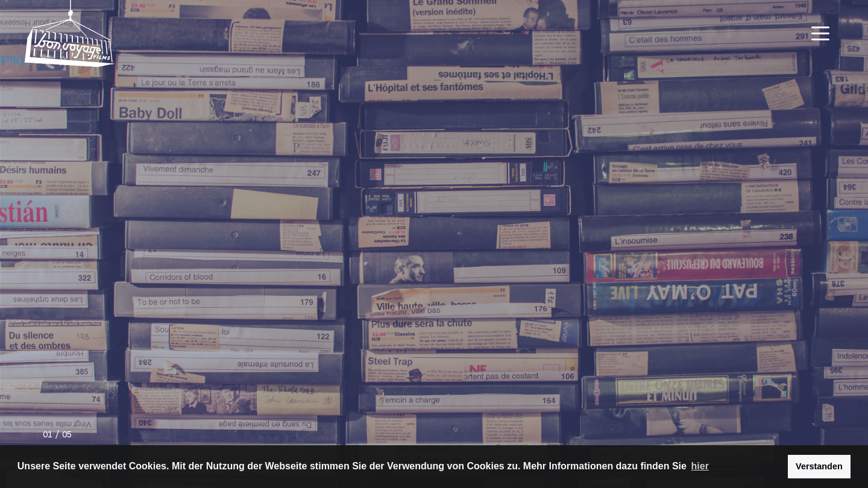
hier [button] (700, 466)
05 (67, 435)
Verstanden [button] (819, 466)
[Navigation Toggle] (820, 33)
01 (48, 435)
